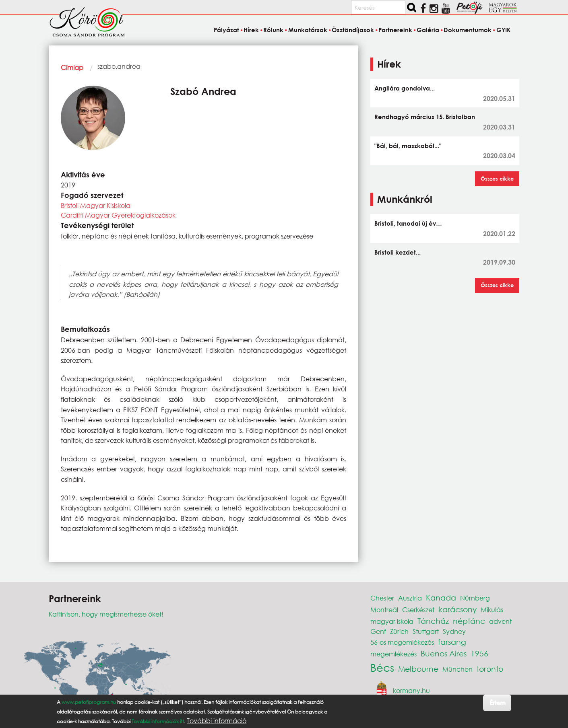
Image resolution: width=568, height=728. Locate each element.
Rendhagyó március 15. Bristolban (425, 117)
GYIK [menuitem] (503, 30)
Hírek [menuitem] (251, 30)
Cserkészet (418, 610)
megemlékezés (393, 654)
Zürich (399, 631)
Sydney (454, 631)
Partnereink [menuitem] (395, 30)
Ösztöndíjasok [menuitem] (353, 30)
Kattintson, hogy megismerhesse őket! (106, 614)
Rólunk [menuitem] (273, 30)
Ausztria (410, 598)
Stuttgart (426, 631)
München (457, 669)
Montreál (384, 610)
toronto (490, 669)
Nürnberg (475, 598)
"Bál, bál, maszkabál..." (408, 146)
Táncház (433, 621)
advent (500, 621)
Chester (382, 598)
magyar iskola (392, 621)
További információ (217, 721)
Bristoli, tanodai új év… (408, 223)
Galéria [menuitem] (428, 30)
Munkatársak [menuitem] (308, 30)
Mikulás (492, 610)
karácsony (457, 609)
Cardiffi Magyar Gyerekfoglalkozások (118, 215)
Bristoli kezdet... (398, 252)
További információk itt (158, 721)
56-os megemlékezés (402, 642)
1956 (479, 653)
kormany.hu (411, 690)
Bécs (382, 667)
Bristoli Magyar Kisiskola (96, 205)
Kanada (441, 597)
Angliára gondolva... (405, 88)
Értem (497, 702)
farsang (452, 642)
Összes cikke (497, 179)
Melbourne (418, 669)
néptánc (469, 621)
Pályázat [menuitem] (226, 30)
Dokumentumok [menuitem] (468, 30)
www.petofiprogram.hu (89, 702)
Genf (378, 631)
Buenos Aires (444, 653)
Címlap (72, 67)
